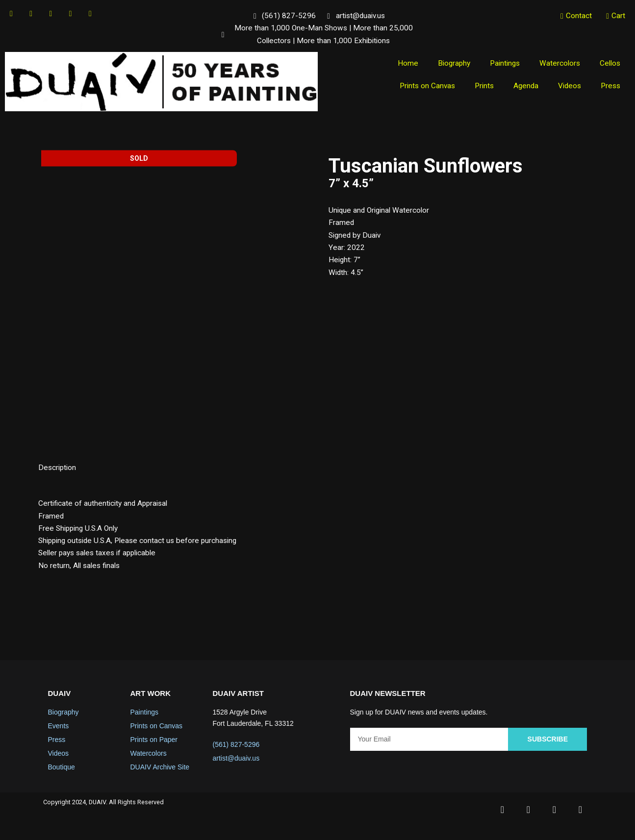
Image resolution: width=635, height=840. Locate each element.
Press (610, 88)
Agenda (522, 88)
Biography (448, 66)
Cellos (609, 66)
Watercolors (558, 66)
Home (401, 66)
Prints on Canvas (421, 88)
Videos (567, 88)
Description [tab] (58, 472)
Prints (480, 88)
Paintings (501, 66)
